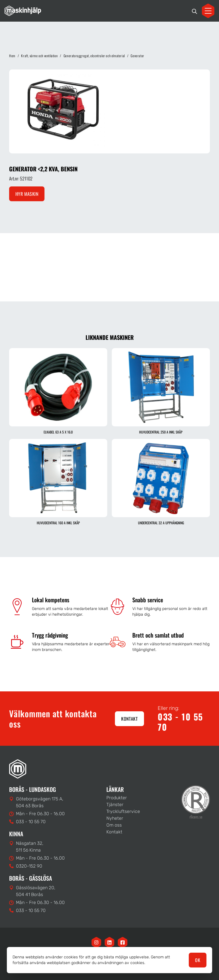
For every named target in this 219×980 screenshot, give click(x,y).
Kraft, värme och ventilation (39, 56)
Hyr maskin (27, 194)
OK (198, 960)
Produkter (117, 798)
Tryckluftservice (123, 811)
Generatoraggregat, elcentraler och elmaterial (94, 56)
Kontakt (129, 719)
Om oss (114, 825)
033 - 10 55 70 (180, 722)
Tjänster (115, 805)
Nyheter (115, 818)
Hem (12, 56)
